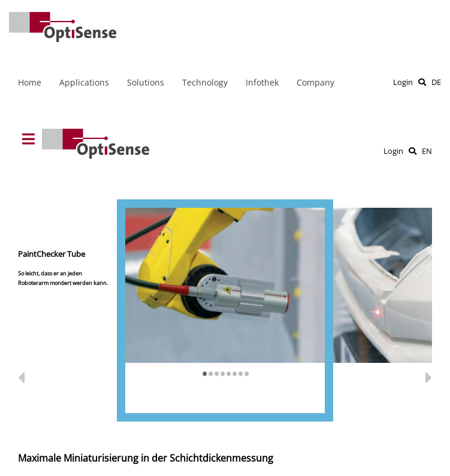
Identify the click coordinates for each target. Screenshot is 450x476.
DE (436, 82)
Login (403, 82)
